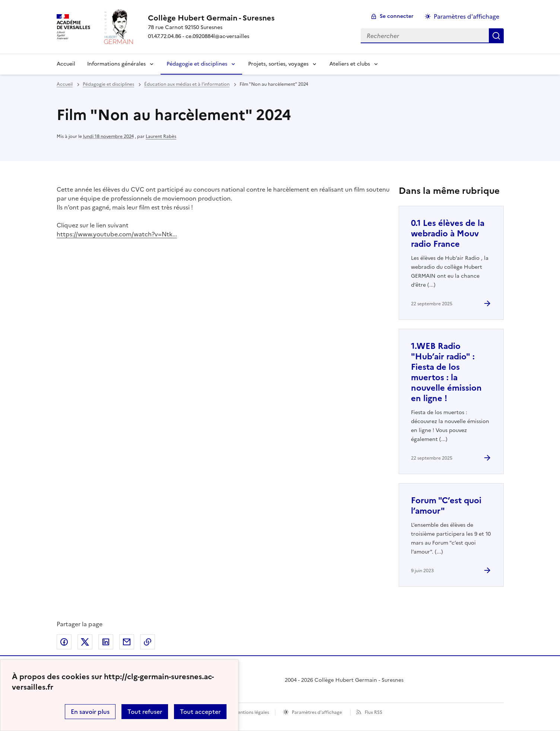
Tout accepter (200, 712)
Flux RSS (374, 712)
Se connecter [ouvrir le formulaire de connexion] (397, 16)
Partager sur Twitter (85, 642)
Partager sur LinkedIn (106, 642)
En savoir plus (90, 712)
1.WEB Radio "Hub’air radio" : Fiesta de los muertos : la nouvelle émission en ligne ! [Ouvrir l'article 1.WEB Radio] (446, 372)
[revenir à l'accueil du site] (211, 18)
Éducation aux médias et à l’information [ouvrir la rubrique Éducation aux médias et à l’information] (187, 84)
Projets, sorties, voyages (278, 64)
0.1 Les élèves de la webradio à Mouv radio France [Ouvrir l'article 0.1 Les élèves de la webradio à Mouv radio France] (448, 234)
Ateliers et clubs (350, 64)
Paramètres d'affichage (317, 712)
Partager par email (127, 642)
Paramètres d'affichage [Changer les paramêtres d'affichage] (466, 16)
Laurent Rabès (161, 136)
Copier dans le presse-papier (148, 642)
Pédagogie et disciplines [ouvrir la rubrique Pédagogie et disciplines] (108, 84)
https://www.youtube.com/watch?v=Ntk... (117, 234)
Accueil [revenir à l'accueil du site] (65, 84)
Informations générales (116, 64)
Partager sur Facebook (64, 642)
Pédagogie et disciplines (197, 64)
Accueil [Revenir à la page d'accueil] (66, 64)
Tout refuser (145, 712)
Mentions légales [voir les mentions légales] (251, 712)
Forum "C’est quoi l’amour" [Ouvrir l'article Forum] (446, 506)
